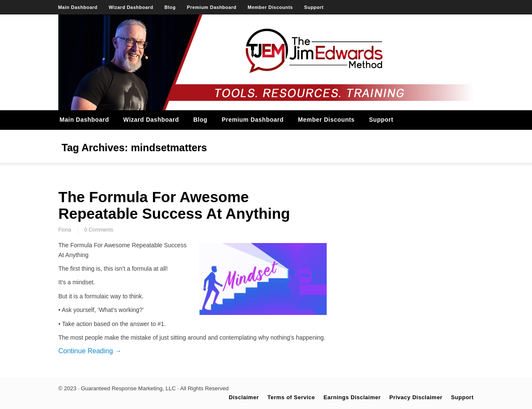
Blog (170, 7)
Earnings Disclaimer (352, 397)
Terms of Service (291, 397)
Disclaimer (244, 397)
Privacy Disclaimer (416, 397)
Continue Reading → (90, 351)
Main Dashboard (78, 7)
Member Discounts (270, 7)
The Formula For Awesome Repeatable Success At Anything (174, 205)
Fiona (65, 230)
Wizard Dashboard (131, 7)
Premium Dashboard (212, 7)
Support (314, 7)
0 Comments (99, 230)
